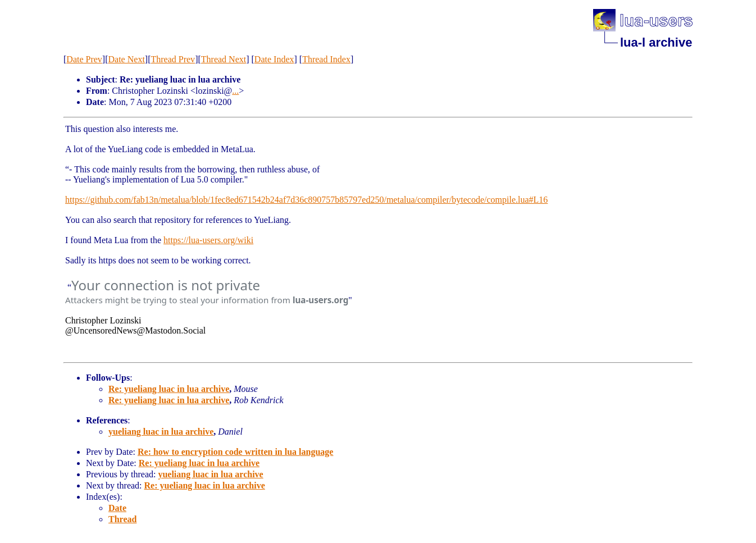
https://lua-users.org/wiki (208, 240)
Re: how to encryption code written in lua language (235, 452)
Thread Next (224, 59)
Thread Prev (173, 59)
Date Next (127, 59)
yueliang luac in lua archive (161, 432)
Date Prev (84, 59)
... (235, 91)
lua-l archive (656, 42)
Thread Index (326, 59)
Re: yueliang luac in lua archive (169, 389)
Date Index (274, 59)
